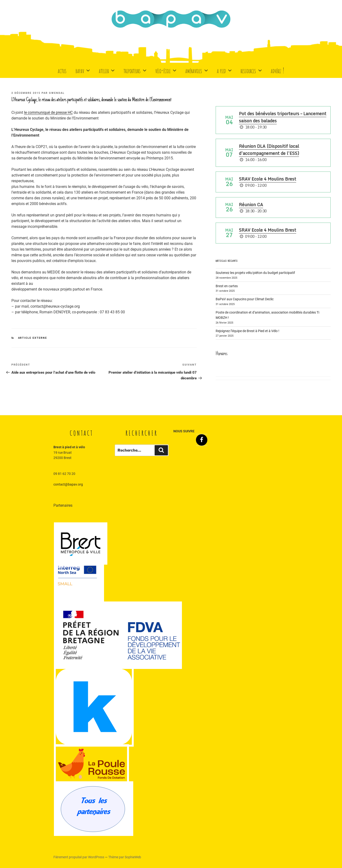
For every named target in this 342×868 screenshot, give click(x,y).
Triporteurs (135, 70)
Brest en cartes (227, 286)
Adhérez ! (278, 70)
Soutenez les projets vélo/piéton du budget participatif (255, 273)
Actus (62, 70)
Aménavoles (197, 70)
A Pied (225, 70)
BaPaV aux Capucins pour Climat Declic (245, 299)
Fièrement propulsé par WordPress (79, 857)
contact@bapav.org (68, 484)
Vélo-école (166, 70)
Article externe (33, 338)
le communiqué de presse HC (48, 112)
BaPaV (83, 70)
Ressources (252, 70)
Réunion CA (251, 205)
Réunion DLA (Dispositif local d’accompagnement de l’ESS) (269, 150)
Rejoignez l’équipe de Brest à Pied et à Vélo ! (247, 331)
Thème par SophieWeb (125, 857)
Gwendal (57, 93)
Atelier (107, 70)
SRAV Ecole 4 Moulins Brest (268, 179)
